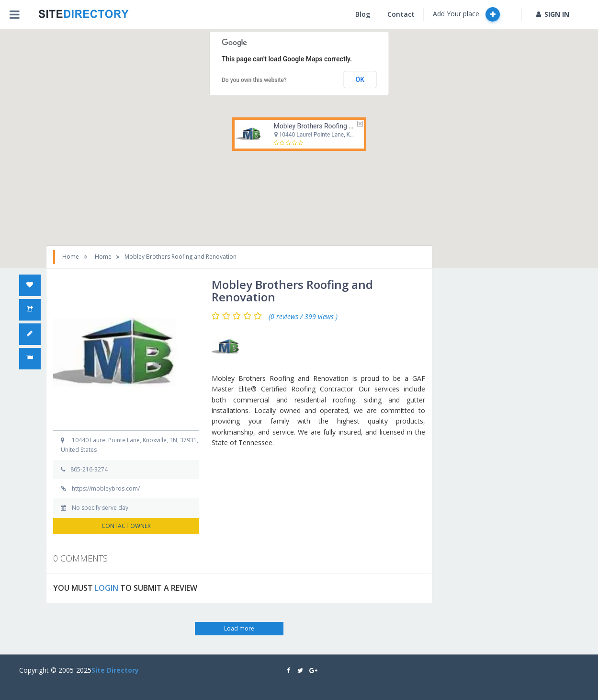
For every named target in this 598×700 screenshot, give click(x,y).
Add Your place (466, 14)
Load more (239, 628)
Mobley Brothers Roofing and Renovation (334, 126)
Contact (401, 14)
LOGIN (107, 588)
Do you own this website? (254, 80)
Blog (363, 14)
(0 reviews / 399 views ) (303, 317)
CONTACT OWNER (126, 526)
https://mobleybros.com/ (106, 488)
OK (360, 80)
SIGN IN (553, 14)
